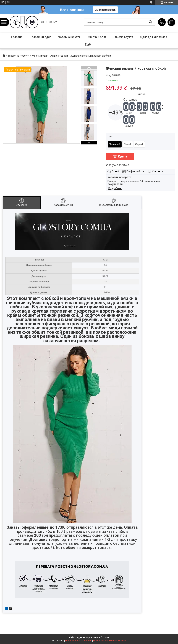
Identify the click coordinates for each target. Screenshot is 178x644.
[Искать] (151, 22)
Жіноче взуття (123, 37)
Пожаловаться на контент (78, 641)
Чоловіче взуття (69, 37)
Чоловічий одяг (40, 37)
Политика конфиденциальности (109, 641)
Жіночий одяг (97, 37)
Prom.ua (105, 637)
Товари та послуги (18, 56)
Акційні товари (59, 56)
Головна (17, 37)
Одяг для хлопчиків (154, 37)
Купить (123, 156)
